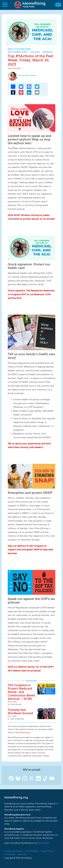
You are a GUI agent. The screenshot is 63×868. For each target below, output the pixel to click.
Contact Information (13, 851)
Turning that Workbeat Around (20, 711)
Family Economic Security (18, 52)
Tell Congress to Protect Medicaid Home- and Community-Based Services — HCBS (21, 692)
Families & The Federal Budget (20, 49)
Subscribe (22, 854)
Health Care (35, 52)
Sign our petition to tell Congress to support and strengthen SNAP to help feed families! (30, 550)
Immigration (47, 52)
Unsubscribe (10, 854)
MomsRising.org (30, 5)
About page (44, 843)
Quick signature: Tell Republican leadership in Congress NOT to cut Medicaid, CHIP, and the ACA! (31, 294)
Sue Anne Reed (29, 75)
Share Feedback (32, 851)
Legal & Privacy (48, 851)
